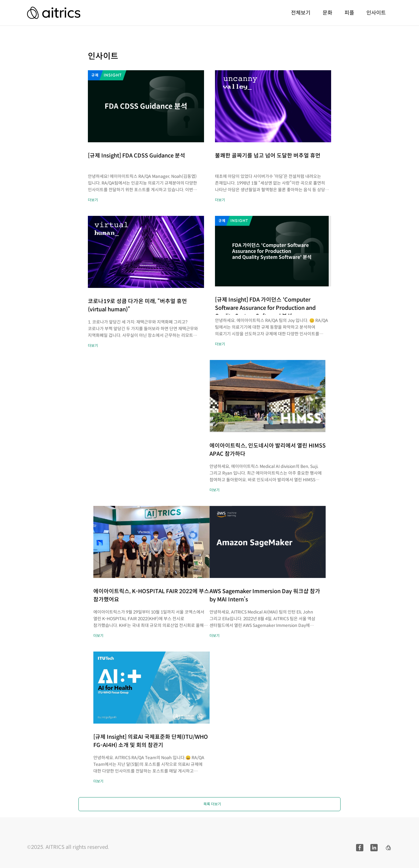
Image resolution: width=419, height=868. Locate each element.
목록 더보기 (212, 804)
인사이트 (376, 13)
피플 (349, 13)
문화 (327, 13)
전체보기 (301, 13)
